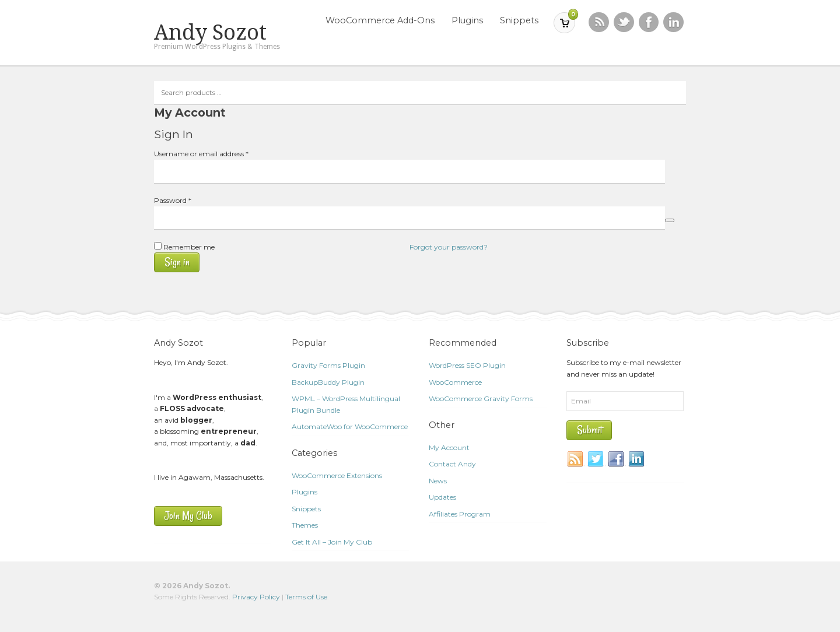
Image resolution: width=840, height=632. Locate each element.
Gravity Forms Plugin (328, 365)
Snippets (519, 20)
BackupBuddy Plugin (328, 382)
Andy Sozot (210, 33)
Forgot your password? (449, 247)
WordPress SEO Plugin (467, 365)
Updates (442, 497)
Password (187, 200)
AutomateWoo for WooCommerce (350, 426)
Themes (305, 525)
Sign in (177, 262)
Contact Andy (452, 464)
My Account (449, 447)
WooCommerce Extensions (337, 475)
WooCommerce (455, 382)
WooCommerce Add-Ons (380, 20)
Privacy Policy (256, 597)
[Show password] (670, 220)
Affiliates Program (460, 514)
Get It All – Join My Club (332, 542)
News (438, 481)
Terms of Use (306, 597)
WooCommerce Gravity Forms (481, 398)
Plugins (467, 20)
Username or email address (216, 153)
